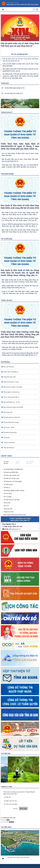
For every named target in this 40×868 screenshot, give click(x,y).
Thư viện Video (6, 827)
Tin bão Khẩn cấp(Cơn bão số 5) (14, 88)
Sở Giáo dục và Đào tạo (12, 475)
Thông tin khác (7, 300)
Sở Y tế (6, 506)
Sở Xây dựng (8, 484)
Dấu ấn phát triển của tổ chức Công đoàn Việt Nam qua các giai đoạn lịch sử (20, 60)
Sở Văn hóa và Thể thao (12, 500)
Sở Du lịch (7, 503)
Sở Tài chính (8, 493)
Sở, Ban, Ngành (6, 463)
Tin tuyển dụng (7, 239)
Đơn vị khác (18, 463)
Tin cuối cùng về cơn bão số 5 (14, 93)
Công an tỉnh (8, 509)
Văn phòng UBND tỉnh (11, 472)
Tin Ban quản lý (7, 112)
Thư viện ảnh (6, 754)
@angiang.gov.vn (11, 529)
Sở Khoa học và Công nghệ (13, 481)
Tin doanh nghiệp (7, 174)
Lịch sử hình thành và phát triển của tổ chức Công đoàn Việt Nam (20, 65)
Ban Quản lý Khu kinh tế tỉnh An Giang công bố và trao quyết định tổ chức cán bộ (20, 70)
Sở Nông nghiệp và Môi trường (14, 490)
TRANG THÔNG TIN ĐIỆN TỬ (13, 3)
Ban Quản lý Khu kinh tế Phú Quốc (15, 515)
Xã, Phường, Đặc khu (30, 463)
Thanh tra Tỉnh (9, 512)
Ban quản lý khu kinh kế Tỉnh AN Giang (22, 5)
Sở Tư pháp (8, 497)
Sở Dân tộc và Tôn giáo (12, 478)
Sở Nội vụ (7, 487)
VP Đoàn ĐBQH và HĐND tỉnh (13, 469)
